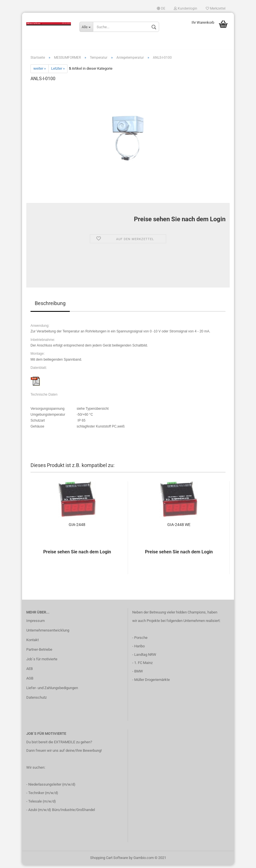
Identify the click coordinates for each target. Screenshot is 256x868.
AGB (30, 681)
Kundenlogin (186, 8)
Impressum (35, 624)
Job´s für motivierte (42, 662)
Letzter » (58, 72)
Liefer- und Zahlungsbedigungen (52, 691)
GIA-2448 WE (179, 527)
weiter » (40, 72)
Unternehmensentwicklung (48, 633)
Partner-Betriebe (39, 652)
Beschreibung (50, 306)
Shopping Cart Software (109, 861)
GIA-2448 (77, 527)
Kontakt (32, 643)
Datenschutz (36, 700)
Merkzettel (216, 8)
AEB (30, 671)
